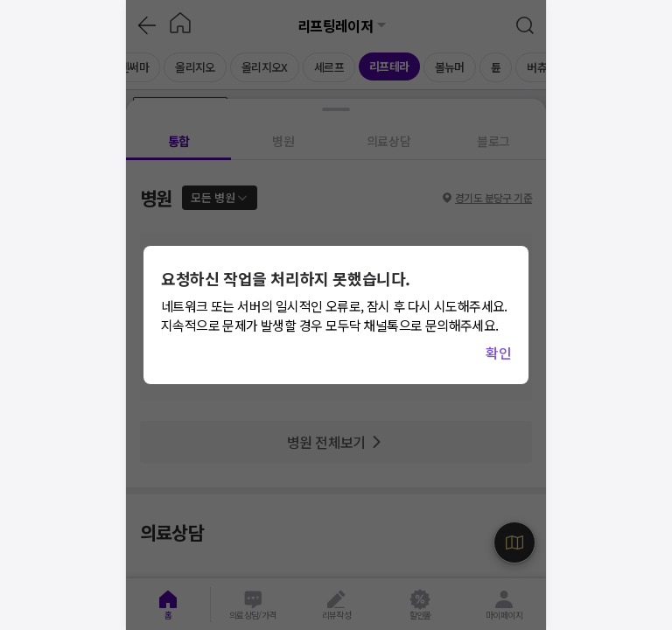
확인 (498, 353)
